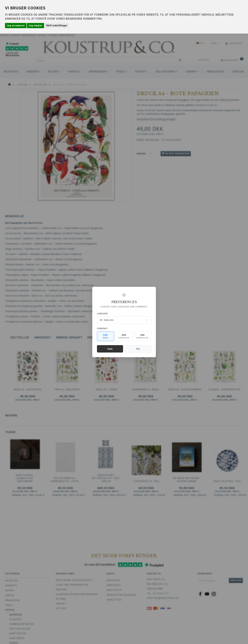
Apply (110, 349)
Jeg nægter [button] (36, 25)
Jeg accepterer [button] (16, 25)
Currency (102, 329)
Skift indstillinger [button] (57, 25)
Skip (138, 349)
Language (102, 314)
